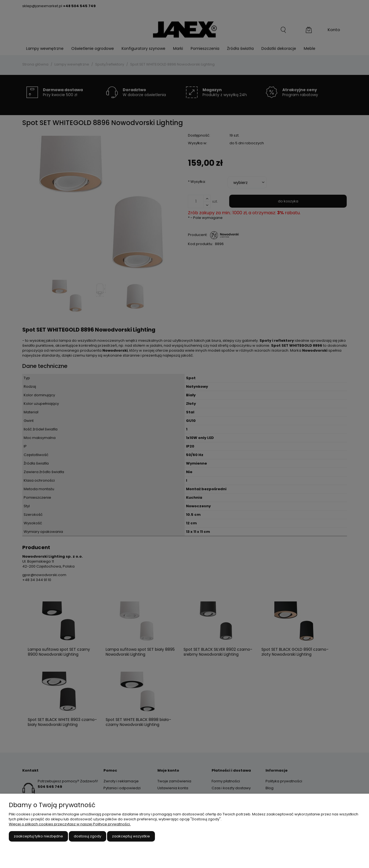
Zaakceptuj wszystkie (131, 836)
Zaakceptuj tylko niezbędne (38, 836)
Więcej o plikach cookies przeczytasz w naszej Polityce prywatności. (70, 824)
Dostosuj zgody (88, 836)
